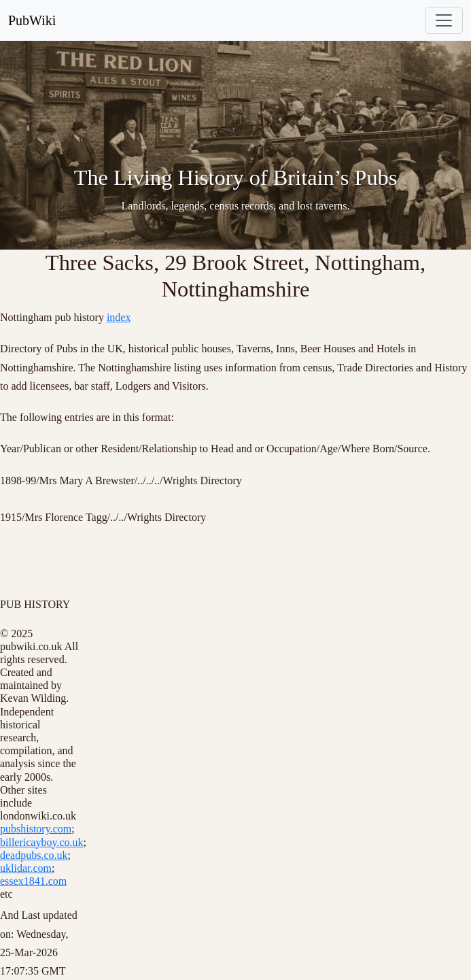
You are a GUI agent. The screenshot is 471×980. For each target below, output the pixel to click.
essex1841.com (33, 881)
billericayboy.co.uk (41, 842)
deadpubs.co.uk (34, 855)
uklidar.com (26, 868)
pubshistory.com (36, 829)
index (119, 317)
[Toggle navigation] (444, 20)
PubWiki (32, 20)
